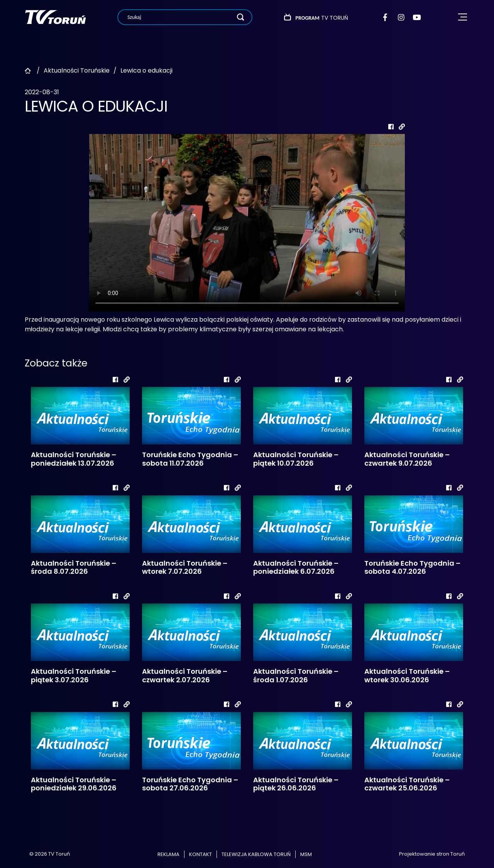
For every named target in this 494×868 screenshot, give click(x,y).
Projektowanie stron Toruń (432, 854)
